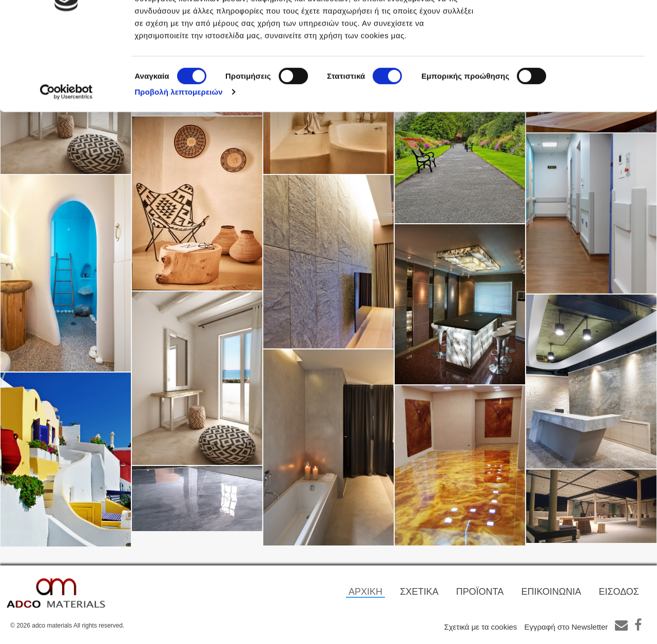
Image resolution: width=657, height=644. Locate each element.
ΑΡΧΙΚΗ (365, 592)
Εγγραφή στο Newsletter (566, 627)
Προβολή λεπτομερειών (179, 168)
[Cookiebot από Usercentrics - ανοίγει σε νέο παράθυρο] (66, 168)
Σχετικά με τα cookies (480, 627)
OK (572, 27)
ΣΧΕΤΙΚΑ (419, 592)
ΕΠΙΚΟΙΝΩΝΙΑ (551, 592)
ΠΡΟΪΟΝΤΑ (480, 592)
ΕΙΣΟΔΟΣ (619, 592)
